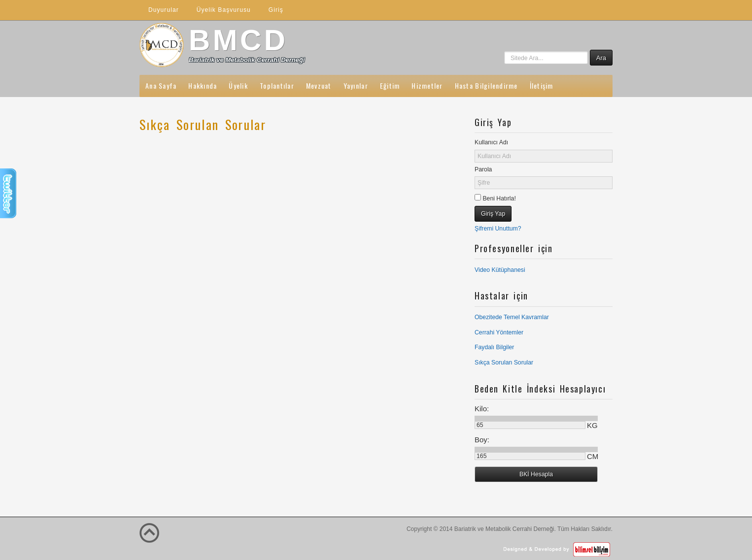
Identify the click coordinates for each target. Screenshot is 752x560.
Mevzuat (319, 85)
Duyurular (164, 10)
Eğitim (390, 85)
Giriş (276, 10)
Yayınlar (356, 85)
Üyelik (238, 85)
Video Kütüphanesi (500, 270)
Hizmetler (427, 85)
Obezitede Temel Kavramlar (512, 317)
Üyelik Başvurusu (224, 10)
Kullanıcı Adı (491, 142)
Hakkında (203, 85)
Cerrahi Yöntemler (499, 332)
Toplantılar (277, 85)
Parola (483, 169)
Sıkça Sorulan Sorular (504, 362)
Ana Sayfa (161, 85)
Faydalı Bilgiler (494, 347)
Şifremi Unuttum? (498, 229)
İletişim (542, 85)
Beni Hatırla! (498, 198)
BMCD (239, 40)
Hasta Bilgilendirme (486, 85)
